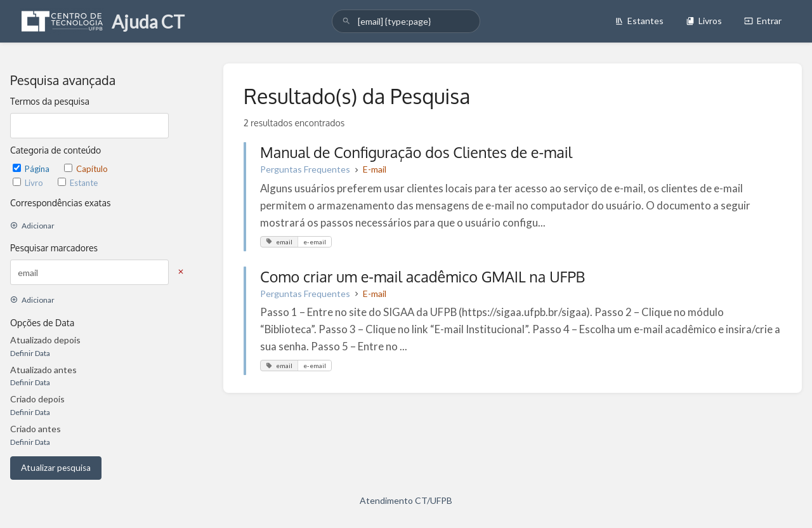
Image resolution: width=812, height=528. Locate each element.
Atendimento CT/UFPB (406, 500)
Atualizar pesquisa (56, 468)
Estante (78, 183)
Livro (29, 183)
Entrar (763, 21)
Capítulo (86, 169)
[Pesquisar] (346, 21)
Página (32, 169)
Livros (704, 21)
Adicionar (32, 226)
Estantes (639, 21)
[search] (406, 21)
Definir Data (30, 353)
